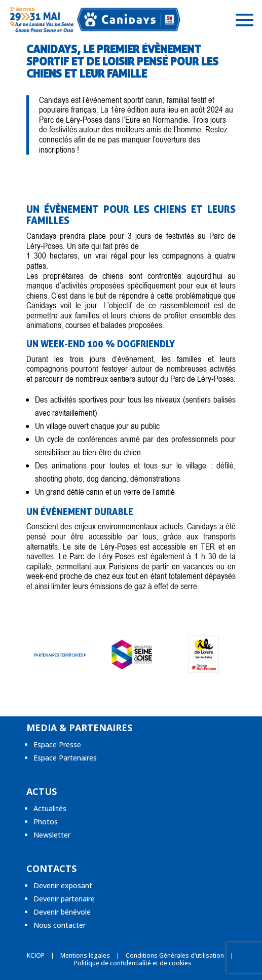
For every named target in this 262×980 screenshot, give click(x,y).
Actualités (50, 808)
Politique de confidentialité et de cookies (133, 963)
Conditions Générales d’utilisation (175, 955)
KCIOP (36, 955)
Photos (46, 822)
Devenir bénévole (62, 912)
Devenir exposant (63, 885)
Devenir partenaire (64, 899)
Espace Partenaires (65, 758)
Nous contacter (60, 925)
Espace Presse (57, 745)
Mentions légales (85, 955)
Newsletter (52, 835)
